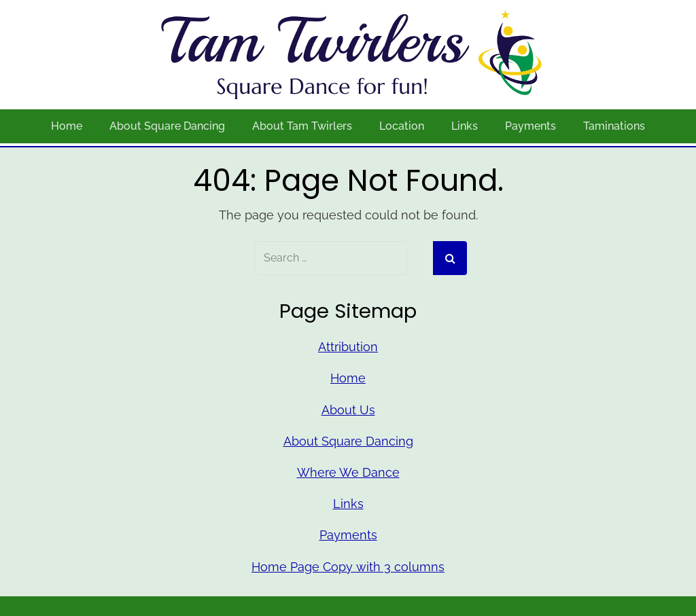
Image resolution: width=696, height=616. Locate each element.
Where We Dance (348, 472)
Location (402, 126)
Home (67, 126)
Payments (530, 126)
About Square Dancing (167, 126)
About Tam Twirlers (302, 126)
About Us (348, 410)
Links (465, 126)
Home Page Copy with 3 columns (348, 567)
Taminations (614, 126)
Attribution (348, 347)
